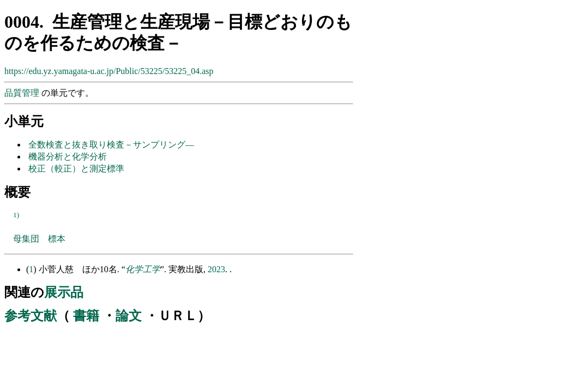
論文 (129, 316)
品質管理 (23, 93)
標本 (57, 239)
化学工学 (143, 269)
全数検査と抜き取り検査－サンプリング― (111, 145)
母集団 (26, 239)
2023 (216, 269)
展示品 (64, 292)
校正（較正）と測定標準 (76, 169)
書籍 (86, 316)
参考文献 (31, 316)
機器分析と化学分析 (68, 157)
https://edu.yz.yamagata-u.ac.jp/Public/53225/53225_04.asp (109, 71)
